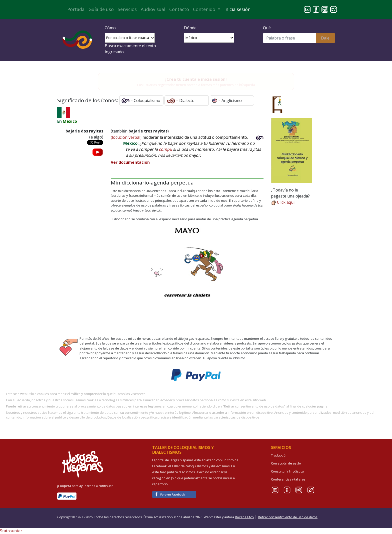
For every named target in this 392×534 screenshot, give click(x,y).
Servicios (127, 9)
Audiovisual (153, 9)
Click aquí (283, 202)
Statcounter (11, 531)
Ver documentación (130, 162)
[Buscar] (289, 38)
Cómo (110, 28)
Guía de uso (101, 9)
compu (165, 149)
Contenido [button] (205, 9)
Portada (76, 9)
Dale (325, 38)
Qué (267, 28)
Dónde (190, 28)
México (70, 121)
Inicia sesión (237, 9)
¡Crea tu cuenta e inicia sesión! (196, 79)
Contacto (179, 9)
